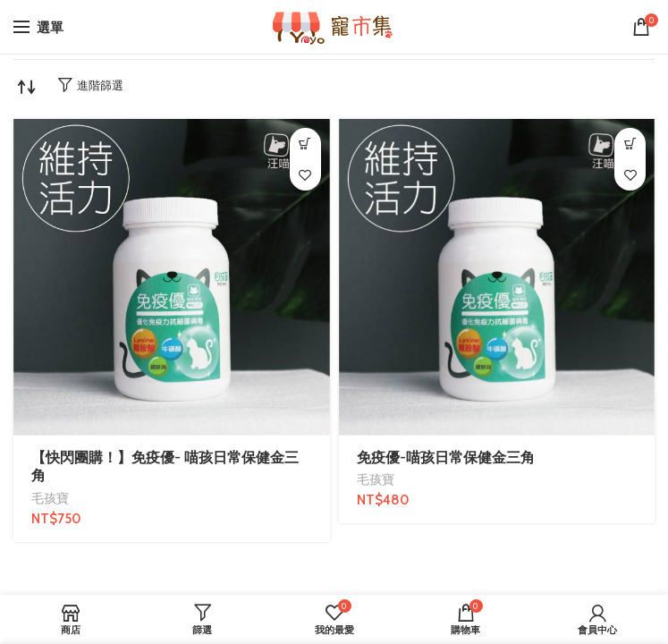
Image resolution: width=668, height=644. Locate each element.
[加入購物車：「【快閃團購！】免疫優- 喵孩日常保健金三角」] (305, 144)
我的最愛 (305, 175)
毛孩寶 (50, 498)
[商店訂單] (27, 87)
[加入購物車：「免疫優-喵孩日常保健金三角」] (630, 144)
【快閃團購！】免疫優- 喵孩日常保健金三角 (165, 467)
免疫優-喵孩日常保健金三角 (446, 458)
